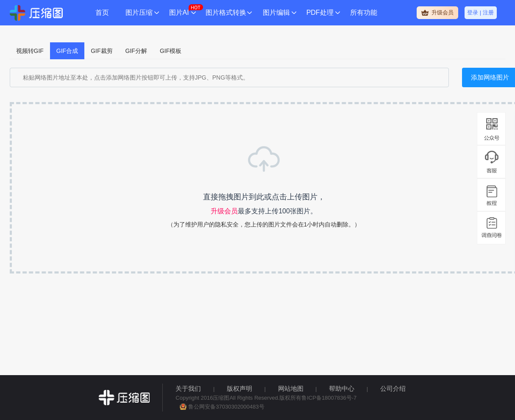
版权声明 (239, 388)
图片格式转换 (226, 12)
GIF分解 (136, 51)
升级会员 (443, 12)
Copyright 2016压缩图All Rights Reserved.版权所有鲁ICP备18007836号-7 (266, 398)
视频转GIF (30, 51)
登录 (473, 12)
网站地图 (291, 388)
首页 (102, 12)
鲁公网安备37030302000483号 (226, 407)
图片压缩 (139, 12)
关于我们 (188, 388)
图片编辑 (276, 12)
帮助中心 (342, 388)
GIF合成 (67, 51)
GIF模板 (171, 51)
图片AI (179, 12)
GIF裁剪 (102, 51)
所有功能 (364, 12)
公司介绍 (393, 388)
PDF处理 (320, 12)
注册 (488, 12)
